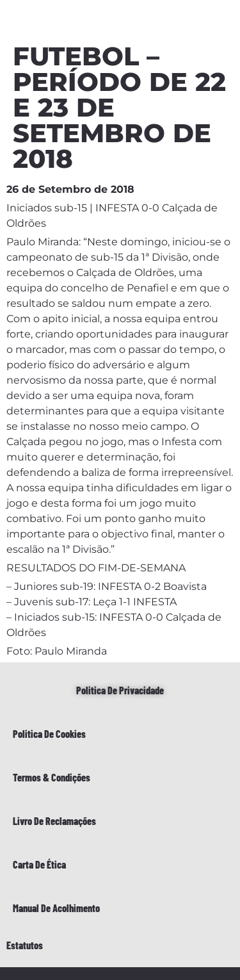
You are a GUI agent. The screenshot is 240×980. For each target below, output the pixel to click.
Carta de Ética (39, 864)
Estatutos (25, 945)
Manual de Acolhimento (56, 908)
